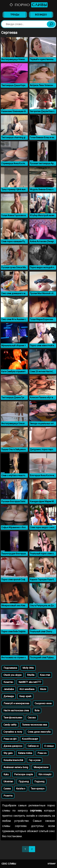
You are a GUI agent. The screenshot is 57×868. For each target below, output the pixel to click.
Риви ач (42, 753)
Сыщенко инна (43, 703)
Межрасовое (41, 767)
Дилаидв (9, 696)
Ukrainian (8, 782)
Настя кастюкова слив (16, 710)
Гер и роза (35, 760)
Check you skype (13, 675)
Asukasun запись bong (16, 767)
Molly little (28, 668)
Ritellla (31, 675)
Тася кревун (38, 789)
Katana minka (25, 753)
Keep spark (25, 696)
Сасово (32, 718)
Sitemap (52, 864)
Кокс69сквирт (30, 739)
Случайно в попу (13, 732)
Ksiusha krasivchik (13, 760)
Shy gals (8, 753)
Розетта (8, 796)
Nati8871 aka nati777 (30, 682)
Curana (7, 789)
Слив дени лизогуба (39, 732)
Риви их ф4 (10, 739)
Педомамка (10, 668)
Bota (37, 710)
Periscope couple (24, 774)
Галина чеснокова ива (35, 725)
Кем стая (45, 675)
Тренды (15, 15)
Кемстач (8, 682)
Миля (43, 689)
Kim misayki (45, 774)
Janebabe (9, 689)
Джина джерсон (13, 746)
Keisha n (21, 789)
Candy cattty (10, 725)
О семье (49, 746)
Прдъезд (24, 782)
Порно (28, 5)
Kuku (6, 774)
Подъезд (39, 782)
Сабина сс (33, 746)
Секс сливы (9, 864)
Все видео (41, 15)
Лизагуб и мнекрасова (16, 703)
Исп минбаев (27, 689)
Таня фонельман (13, 718)
